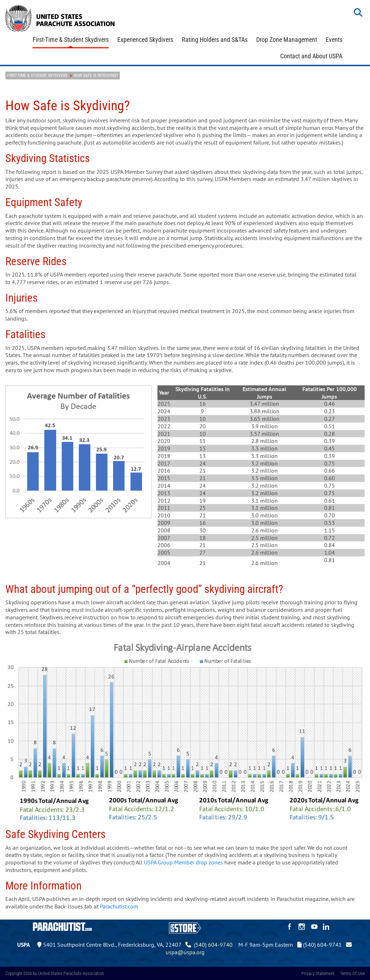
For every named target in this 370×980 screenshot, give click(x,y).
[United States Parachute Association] (60, 18)
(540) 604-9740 (209, 945)
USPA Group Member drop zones (183, 862)
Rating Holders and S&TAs (215, 40)
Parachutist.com (119, 906)
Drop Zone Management (287, 40)
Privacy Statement (318, 973)
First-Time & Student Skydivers (71, 40)
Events (334, 40)
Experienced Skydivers (145, 40)
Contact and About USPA (311, 56)
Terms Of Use (352, 973)
